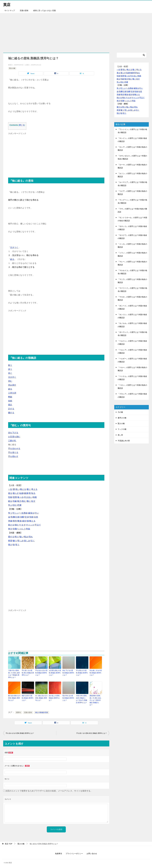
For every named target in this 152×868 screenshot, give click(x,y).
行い (37, 513)
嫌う (15, 541)
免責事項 (58, 853)
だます (23, 525)
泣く (33, 541)
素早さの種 (122, 418)
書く (29, 489)
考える (34, 489)
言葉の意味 (24, 11)
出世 (36, 517)
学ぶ (10, 505)
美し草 (120, 435)
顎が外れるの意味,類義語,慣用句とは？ (68, 698)
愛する (11, 537)
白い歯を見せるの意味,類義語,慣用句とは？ (41, 698)
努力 (10, 529)
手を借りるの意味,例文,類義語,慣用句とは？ (28, 673)
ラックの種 (122, 429)
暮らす (16, 493)
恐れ (31, 537)
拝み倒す (12, 385)
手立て (38, 525)
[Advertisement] (76, 32)
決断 (22, 517)
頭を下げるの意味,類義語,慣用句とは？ (68, 673)
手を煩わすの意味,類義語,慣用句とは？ (82, 673)
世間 (15, 497)
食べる (20, 497)
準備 (10, 521)
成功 (24, 521)
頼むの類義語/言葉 (42, 712)
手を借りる (13, 452)
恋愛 (19, 505)
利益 (28, 529)
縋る (12, 259)
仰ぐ (10, 373)
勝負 (19, 521)
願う (10, 365)
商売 (15, 521)
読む (15, 505)
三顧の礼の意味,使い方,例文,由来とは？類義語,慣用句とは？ (14, 674)
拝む (10, 381)
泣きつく (14, 247)
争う (10, 513)
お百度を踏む (14, 437)
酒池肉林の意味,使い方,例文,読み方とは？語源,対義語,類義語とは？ (95, 700)
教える (23, 489)
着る (10, 493)
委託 (10, 405)
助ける (11, 525)
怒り (17, 537)
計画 (17, 517)
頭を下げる (13, 433)
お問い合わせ (92, 853)
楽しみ (27, 541)
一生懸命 (24, 513)
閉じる (22, 125)
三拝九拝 (12, 393)
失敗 (31, 517)
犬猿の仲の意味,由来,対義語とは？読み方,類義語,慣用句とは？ (82, 699)
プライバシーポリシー (74, 853)
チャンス (30, 525)
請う (10, 369)
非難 (15, 529)
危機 (13, 517)
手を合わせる (14, 449)
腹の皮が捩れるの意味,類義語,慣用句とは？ (14, 698)
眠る (10, 501)
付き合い (28, 497)
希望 (10, 541)
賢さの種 (12, 68)
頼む (17, 525)
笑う (17, 545)
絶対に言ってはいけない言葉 (45, 11)
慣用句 (18, 712)
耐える (32, 521)
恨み (26, 537)
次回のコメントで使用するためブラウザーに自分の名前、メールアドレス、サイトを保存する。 (49, 790)
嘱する (11, 413)
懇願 (10, 397)
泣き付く (12, 377)
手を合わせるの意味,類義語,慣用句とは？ (41, 673)
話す (33, 501)
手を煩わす (13, 456)
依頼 (10, 401)
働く (29, 501)
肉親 (35, 497)
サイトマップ (10, 11)
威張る (31, 513)
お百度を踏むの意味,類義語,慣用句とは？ (55, 673)
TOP (9, 843)
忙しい (16, 513)
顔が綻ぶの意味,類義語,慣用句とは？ (54, 698)
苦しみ (20, 541)
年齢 (15, 501)
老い (17, 489)
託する (11, 409)
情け (10, 545)
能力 (19, 501)
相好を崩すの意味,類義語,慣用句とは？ (28, 698)
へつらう (21, 529)
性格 (10, 497)
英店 (7, 4)
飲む (24, 501)
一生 (10, 489)
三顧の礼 (12, 441)
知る (33, 493)
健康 (26, 493)
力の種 (120, 412)
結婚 (22, 493)
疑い (22, 537)
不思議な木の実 (124, 441)
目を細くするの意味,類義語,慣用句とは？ (96, 673)
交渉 (27, 517)
